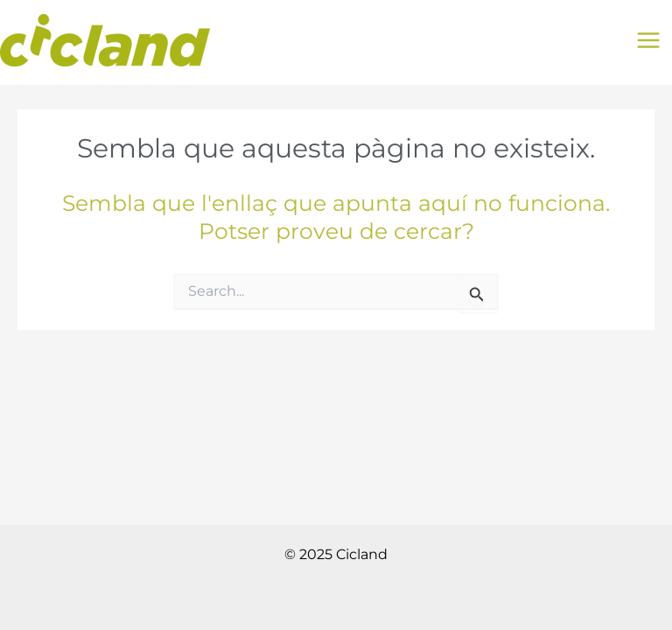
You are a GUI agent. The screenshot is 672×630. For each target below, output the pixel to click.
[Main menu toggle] (648, 41)
